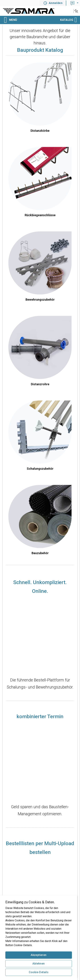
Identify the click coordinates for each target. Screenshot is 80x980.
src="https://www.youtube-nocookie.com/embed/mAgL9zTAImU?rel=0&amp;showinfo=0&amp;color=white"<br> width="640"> (40, 763)
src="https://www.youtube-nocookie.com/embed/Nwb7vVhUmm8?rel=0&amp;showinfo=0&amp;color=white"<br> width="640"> (40, 638)
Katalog (68, 20)
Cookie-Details (39, 972)
